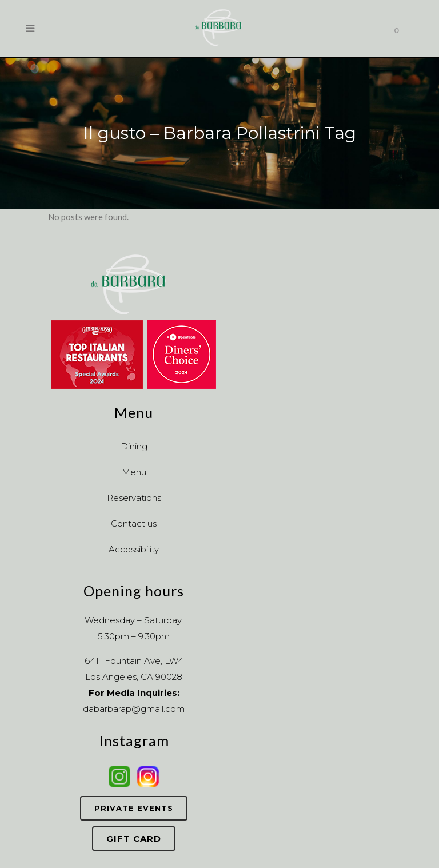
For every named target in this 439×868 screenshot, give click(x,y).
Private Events (134, 808)
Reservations (134, 498)
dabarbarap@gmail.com (134, 709)
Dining (134, 446)
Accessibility (134, 549)
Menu (134, 472)
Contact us (134, 523)
